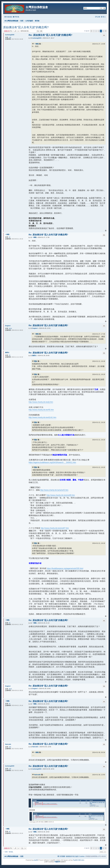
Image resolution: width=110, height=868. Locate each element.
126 (10, 37)
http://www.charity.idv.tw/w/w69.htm (61, 495)
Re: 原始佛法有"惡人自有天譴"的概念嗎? (50, 35)
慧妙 (36, 361)
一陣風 (36, 44)
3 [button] (99, 31)
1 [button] (94, 31)
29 (9, 355)
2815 (10, 328)
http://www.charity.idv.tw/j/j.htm (41, 402)
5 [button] (103, 31)
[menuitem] (16, 17)
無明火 (7, 353)
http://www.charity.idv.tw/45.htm (41, 410)
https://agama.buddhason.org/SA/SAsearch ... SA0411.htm (52, 462)
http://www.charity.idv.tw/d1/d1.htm (43, 417)
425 (10, 747)
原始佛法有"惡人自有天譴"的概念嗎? (26, 27)
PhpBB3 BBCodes (79, 860)
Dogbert (8, 326)
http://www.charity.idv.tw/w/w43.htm (54, 490)
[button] (91, 31)
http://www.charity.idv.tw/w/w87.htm (55, 528)
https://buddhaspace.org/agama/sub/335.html (65, 568)
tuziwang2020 (10, 35)
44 (9, 237)
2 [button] (96, 31)
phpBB (36, 860)
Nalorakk (8, 744)
